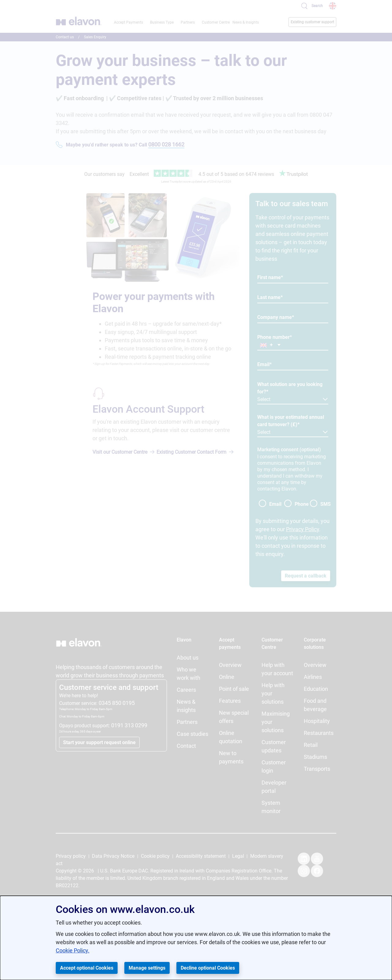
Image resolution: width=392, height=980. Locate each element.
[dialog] (196, 938)
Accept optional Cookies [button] (87, 968)
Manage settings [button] (147, 968)
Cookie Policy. (73, 950)
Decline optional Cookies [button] (208, 968)
